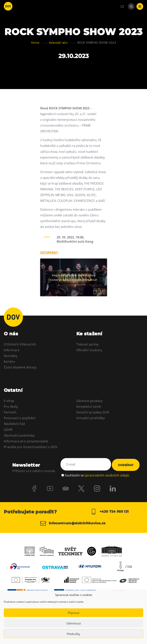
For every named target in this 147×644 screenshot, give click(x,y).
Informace (12, 350)
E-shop (9, 401)
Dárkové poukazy (89, 401)
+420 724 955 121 (110, 512)
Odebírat (126, 465)
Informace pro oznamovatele (26, 441)
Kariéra (9, 362)
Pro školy (11, 407)
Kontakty (11, 356)
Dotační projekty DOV (93, 412)
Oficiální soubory (89, 350)
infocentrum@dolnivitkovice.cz (70, 525)
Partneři (10, 412)
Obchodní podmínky (19, 435)
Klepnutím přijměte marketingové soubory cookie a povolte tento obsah (74, 277)
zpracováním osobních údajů (107, 475)
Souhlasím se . (97, 475)
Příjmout (73, 613)
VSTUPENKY (49, 253)
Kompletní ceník (89, 407)
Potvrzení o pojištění (20, 418)
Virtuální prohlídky (91, 418)
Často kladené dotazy (20, 367)
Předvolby (73, 634)
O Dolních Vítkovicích (20, 344)
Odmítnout (73, 623)
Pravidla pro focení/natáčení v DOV (31, 447)
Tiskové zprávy (88, 344)
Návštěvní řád (14, 424)
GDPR (8, 430)
